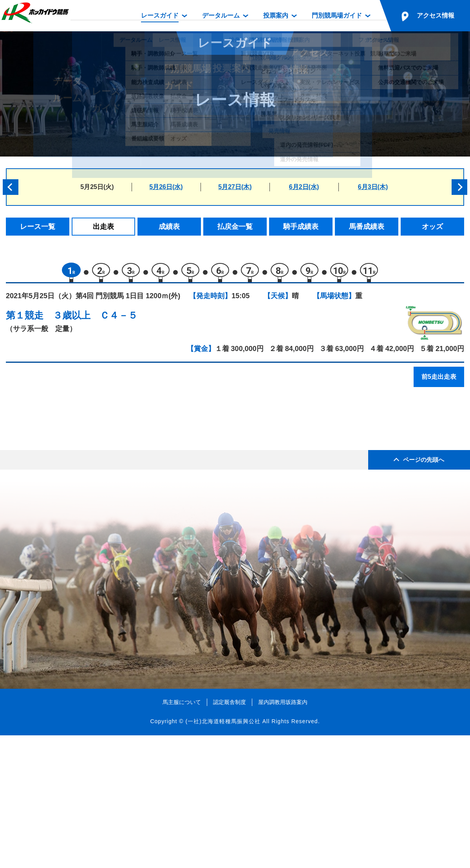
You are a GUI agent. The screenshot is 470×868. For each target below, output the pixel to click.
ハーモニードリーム (89, 438)
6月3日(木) (373, 187)
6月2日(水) (304, 187)
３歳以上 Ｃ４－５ (95, 319)
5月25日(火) (97, 187)
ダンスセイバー (82, 471)
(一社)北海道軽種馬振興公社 (223, 854)
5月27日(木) (235, 187)
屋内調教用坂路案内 (283, 834)
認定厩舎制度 (230, 834)
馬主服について (182, 834)
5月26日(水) (166, 187)
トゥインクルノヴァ (89, 488)
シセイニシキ (79, 504)
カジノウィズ (79, 455)
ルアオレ (72, 521)
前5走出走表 (439, 381)
